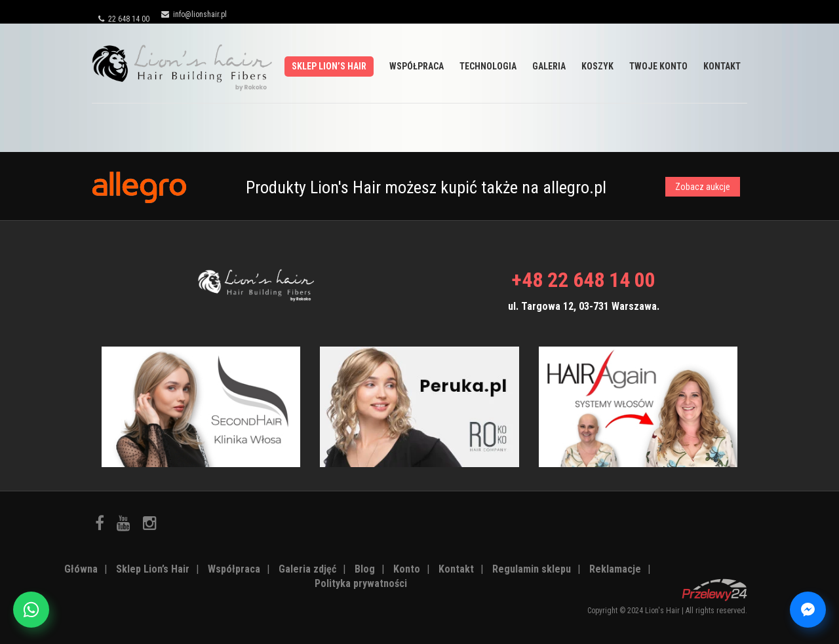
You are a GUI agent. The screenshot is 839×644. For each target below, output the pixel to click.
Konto (407, 569)
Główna (81, 569)
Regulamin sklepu (532, 569)
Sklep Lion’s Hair (329, 66)
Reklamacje (615, 569)
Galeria (549, 66)
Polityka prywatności (361, 583)
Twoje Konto (658, 66)
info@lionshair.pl (194, 14)
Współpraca (417, 66)
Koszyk (597, 66)
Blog (365, 569)
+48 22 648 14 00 (583, 280)
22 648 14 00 (124, 19)
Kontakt (722, 66)
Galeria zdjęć (307, 569)
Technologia (488, 66)
